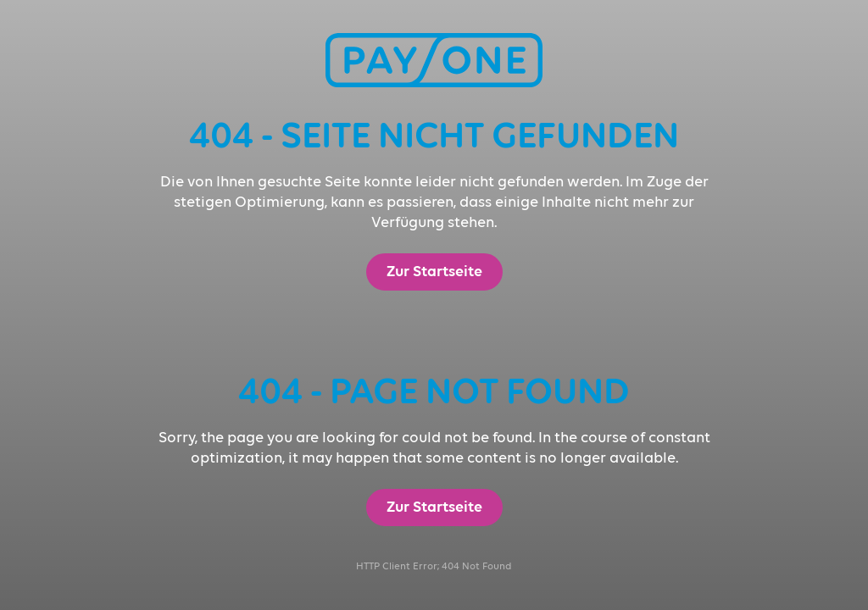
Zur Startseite (434, 272)
